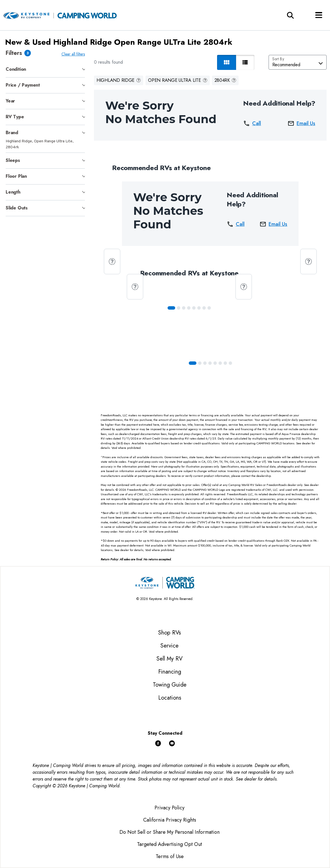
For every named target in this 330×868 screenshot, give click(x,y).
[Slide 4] (195, 308)
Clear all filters (74, 54)
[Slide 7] (210, 308)
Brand (12, 133)
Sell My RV (170, 659)
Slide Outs (17, 208)
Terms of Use (170, 856)
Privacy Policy (170, 808)
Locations (170, 698)
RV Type (15, 117)
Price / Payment (23, 85)
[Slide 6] (205, 308)
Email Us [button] (301, 123)
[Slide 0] (172, 308)
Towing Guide (170, 685)
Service (170, 646)
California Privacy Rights (170, 820)
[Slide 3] (190, 308)
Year (10, 101)
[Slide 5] (200, 308)
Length (13, 192)
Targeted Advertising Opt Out (170, 844)
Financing (170, 672)
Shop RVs (170, 633)
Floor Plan (16, 176)
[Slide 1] (180, 308)
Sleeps (13, 160)
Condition (16, 69)
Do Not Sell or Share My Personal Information (170, 832)
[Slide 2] (185, 308)
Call (252, 123)
